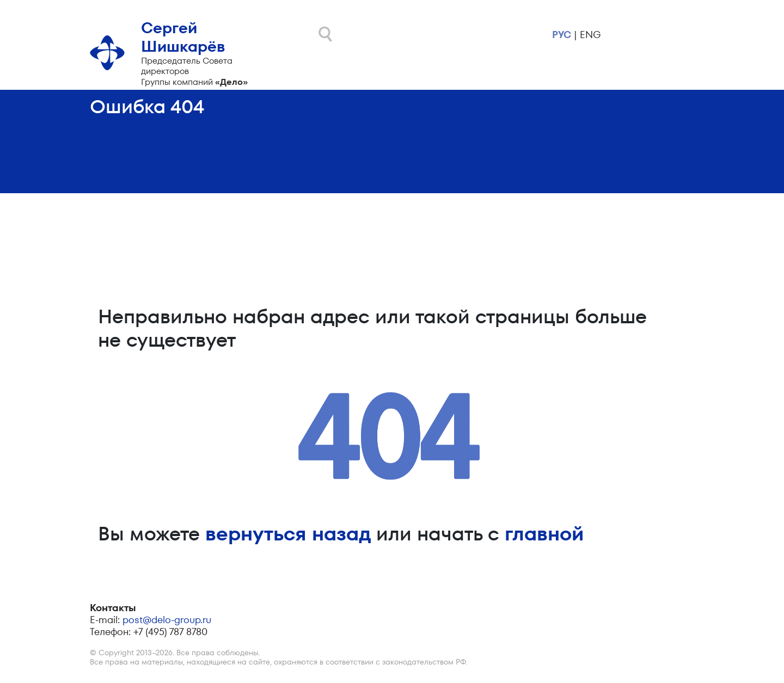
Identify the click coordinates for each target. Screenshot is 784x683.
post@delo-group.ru (167, 620)
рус (562, 35)
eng (590, 35)
